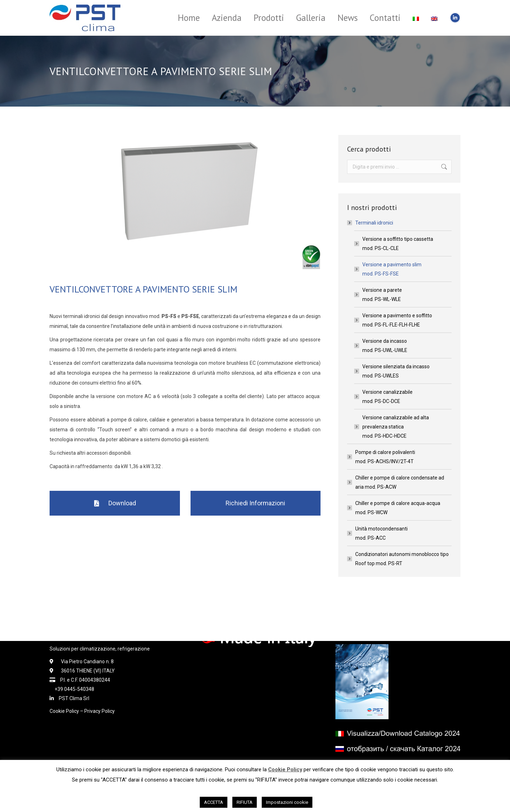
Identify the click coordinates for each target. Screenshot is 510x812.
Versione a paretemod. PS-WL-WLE (382, 295)
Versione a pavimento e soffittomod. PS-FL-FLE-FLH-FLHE (397, 320)
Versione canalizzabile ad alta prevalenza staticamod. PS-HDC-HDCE (396, 427)
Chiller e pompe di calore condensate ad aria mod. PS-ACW (400, 482)
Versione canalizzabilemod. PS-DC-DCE (387, 397)
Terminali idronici (371, 223)
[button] (115, 503)
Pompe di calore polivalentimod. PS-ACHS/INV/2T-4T (385, 457)
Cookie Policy (64, 711)
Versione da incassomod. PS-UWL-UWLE (385, 346)
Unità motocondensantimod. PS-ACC (381, 533)
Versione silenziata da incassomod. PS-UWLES (396, 371)
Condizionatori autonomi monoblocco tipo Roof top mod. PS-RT (402, 559)
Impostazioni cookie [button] (287, 802)
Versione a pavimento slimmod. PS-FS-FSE (392, 269)
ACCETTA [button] (214, 802)
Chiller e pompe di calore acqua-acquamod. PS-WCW (398, 508)
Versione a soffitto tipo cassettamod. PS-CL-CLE (398, 244)
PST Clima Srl (72, 698)
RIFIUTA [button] (245, 802)
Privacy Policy (100, 711)
